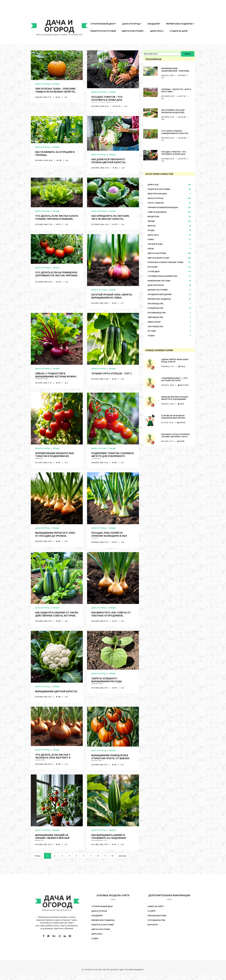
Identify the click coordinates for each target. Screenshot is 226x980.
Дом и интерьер (156, 285)
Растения (152, 267)
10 (112, 861)
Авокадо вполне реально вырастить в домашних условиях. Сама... (175, 399)
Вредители (153, 217)
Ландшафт (154, 24)
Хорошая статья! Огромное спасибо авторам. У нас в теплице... (175, 437)
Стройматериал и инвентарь (163, 276)
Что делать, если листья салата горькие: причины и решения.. (53, 219)
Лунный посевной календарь (163, 207)
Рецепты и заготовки (103, 31)
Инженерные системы (159, 281)
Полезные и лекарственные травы (165, 262)
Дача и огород (132, 24)
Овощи (56, 84)
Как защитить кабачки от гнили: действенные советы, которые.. (54, 617)
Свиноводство (155, 317)
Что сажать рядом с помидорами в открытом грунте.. (175, 133)
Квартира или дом (157, 194)
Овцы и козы (154, 322)
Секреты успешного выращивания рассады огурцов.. (107, 683)
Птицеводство (155, 308)
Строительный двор (103, 24)
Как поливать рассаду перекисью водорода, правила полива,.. (173, 112)
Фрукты (152, 226)
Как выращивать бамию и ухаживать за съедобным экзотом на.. (109, 843)
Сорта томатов (156, 203)
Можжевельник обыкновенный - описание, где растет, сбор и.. (175, 71)
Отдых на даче (179, 31)
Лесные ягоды (155, 244)
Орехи (151, 249)
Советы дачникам (157, 212)
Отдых (151, 336)
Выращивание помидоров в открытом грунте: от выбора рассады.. (111, 763)
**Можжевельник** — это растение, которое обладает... (174, 381)
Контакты (153, 930)
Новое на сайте (156, 911)
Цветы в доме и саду (158, 258)
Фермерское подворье (180, 24)
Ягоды (151, 230)
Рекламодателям (157, 920)
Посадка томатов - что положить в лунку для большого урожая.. (107, 100)
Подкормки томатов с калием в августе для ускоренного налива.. (113, 457)
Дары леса (157, 31)
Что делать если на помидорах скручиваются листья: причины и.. (57, 276)
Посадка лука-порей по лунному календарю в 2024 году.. (109, 537)
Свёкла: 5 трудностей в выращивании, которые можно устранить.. (56, 377)
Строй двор (154, 272)
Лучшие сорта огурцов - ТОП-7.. (112, 374)
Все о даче (119, 974)
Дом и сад (153, 185)
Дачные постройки (158, 290)
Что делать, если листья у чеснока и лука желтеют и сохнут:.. (53, 763)
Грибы (151, 239)
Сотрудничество (156, 925)
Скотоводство (155, 326)
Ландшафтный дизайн (160, 294)
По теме (152, 331)
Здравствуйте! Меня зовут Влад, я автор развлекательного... (175, 362)
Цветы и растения (133, 31)
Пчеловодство (156, 304)
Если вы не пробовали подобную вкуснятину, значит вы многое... (173, 418)
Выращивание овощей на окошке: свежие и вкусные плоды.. (53, 843)
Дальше (123, 861)
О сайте (152, 916)
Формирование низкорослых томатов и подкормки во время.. (55, 457)
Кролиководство (157, 313)
